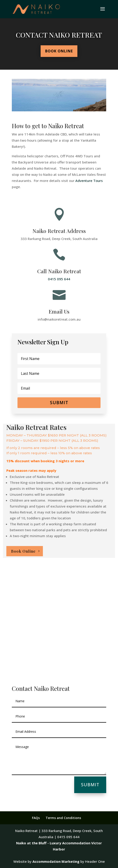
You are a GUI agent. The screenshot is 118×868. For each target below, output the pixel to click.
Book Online (59, 51)
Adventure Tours (89, 181)
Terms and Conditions (63, 818)
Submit (90, 785)
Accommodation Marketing (56, 861)
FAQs (36, 818)
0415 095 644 (59, 279)
